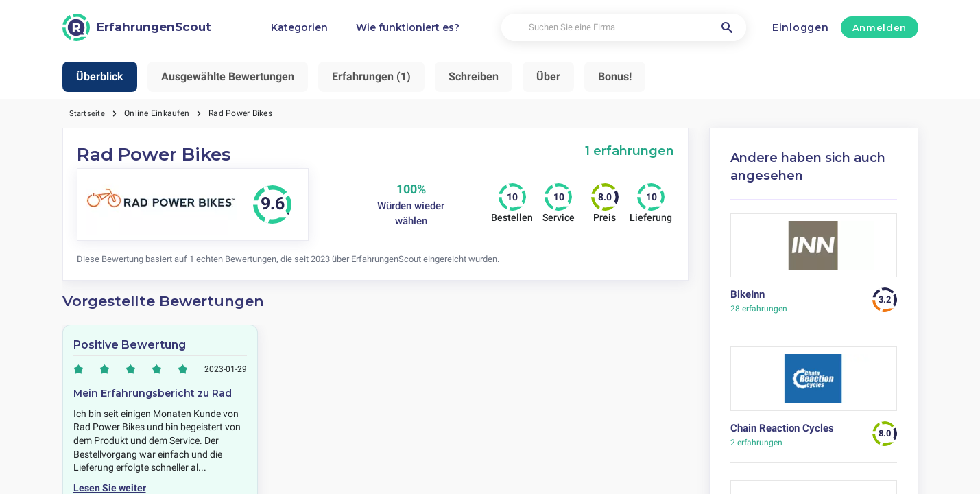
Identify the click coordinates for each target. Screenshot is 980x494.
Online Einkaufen (157, 113)
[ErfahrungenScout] (137, 27)
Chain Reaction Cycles (782, 428)
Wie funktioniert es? (408, 27)
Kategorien (299, 27)
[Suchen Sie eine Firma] (624, 28)
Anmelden (880, 27)
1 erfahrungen (630, 151)
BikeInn (748, 294)
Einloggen (800, 27)
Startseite (87, 113)
